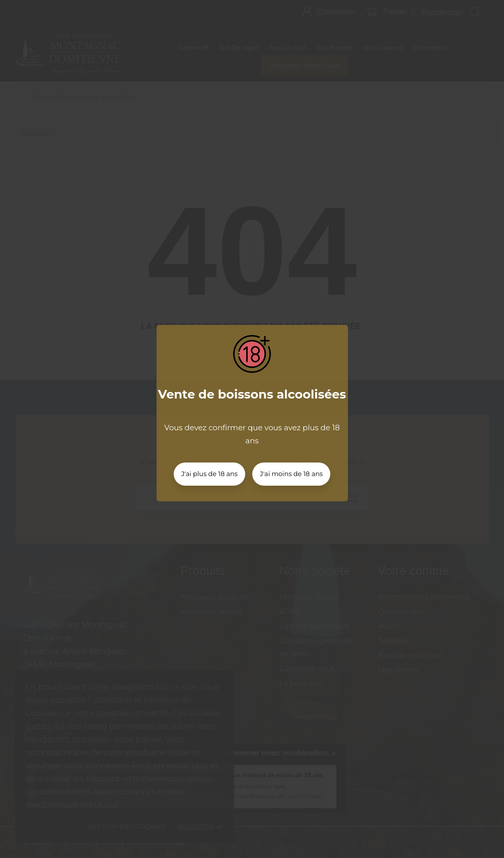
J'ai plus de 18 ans (209, 474)
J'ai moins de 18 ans (291, 474)
